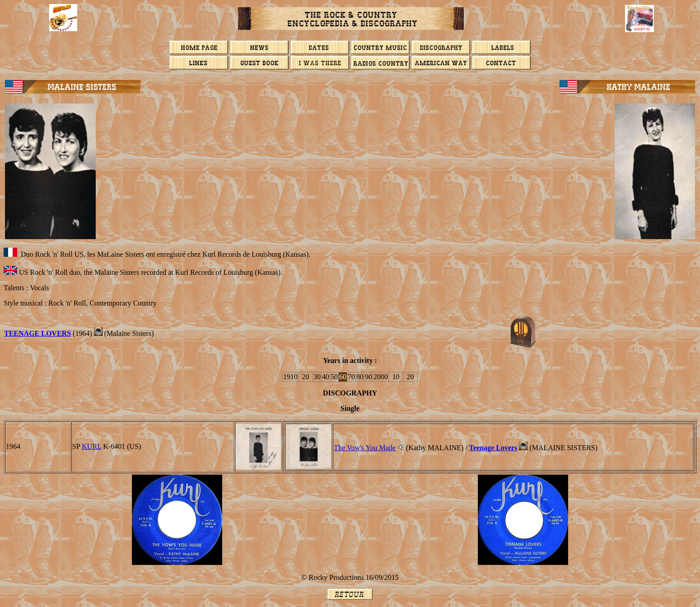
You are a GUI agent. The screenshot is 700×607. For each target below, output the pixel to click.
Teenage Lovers (37, 333)
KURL (91, 446)
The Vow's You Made (365, 448)
